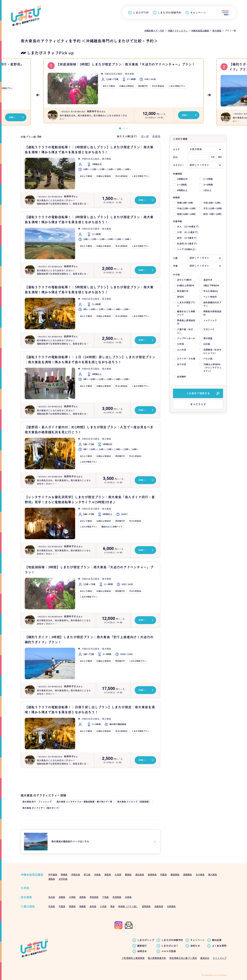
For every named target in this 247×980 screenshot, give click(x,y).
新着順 (156, 136)
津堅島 (108, 875)
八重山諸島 (28, 907)
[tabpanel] (123, 92)
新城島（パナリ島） (128, 906)
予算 (175, 266)
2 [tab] (123, 128)
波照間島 (146, 906)
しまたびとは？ (170, 946)
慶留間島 (175, 875)
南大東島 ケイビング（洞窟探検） (134, 802)
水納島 (97, 875)
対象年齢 (177, 221)
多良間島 (117, 897)
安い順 (145, 136)
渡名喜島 (140, 875)
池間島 (62, 897)
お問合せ (142, 951)
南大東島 (213, 875)
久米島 (25, 888)
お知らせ (195, 946)
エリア (176, 149)
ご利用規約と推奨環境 (133, 958)
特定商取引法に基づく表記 (183, 958)
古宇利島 (63, 879)
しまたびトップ (146, 940)
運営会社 (205, 958)
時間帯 (176, 198)
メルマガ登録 (169, 951)
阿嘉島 (164, 875)
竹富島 (62, 906)
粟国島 (128, 875)
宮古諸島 (26, 897)
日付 (175, 157)
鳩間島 (83, 906)
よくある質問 (219, 946)
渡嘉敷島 (187, 875)
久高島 (118, 875)
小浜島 (103, 906)
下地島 (105, 897)
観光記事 (217, 940)
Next (209, 95)
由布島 (93, 906)
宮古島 (52, 897)
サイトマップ (220, 958)
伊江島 (87, 875)
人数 (175, 258)
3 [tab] (127, 128)
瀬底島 (52, 879)
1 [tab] (120, 128)
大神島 (72, 897)
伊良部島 (94, 897)
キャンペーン (198, 13)
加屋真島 (159, 906)
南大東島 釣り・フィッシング (37, 802)
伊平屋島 (53, 875)
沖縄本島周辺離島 (32, 875)
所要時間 (177, 174)
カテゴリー (179, 165)
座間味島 (152, 875)
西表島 (72, 906)
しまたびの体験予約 (169, 13)
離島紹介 (142, 946)
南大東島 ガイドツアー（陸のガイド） (41, 808)
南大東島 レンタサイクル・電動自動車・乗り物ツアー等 (84, 802)
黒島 (112, 906)
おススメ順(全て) (127, 136)
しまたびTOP (141, 13)
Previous (38, 95)
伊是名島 (76, 875)
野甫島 (64, 875)
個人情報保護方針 (157, 958)
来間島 (83, 897)
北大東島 (200, 875)
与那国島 (171, 906)
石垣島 (52, 906)
